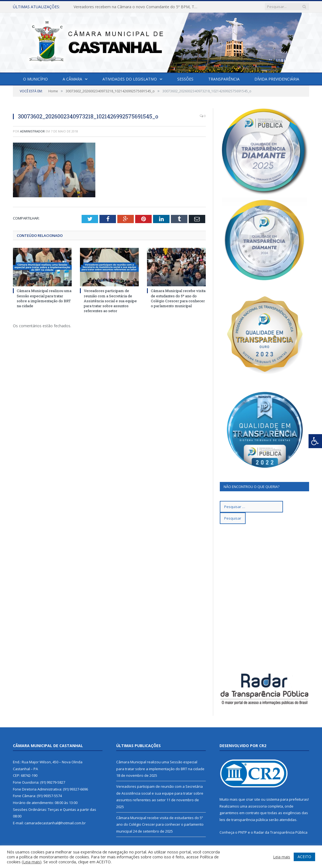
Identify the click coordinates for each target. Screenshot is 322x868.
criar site (253, 799)
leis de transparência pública (244, 820)
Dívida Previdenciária (277, 79)
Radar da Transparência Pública (281, 832)
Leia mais (32, 862)
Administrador (32, 131)
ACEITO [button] (304, 857)
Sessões (185, 79)
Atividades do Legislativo (130, 79)
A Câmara (72, 79)
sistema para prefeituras (287, 799)
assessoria (257, 806)
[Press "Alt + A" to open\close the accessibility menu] (315, 441)
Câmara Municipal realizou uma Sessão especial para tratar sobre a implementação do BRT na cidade (44, 298)
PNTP (243, 832)
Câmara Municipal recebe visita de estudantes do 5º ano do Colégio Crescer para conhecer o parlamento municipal (178, 298)
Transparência (224, 79)
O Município (35, 79)
